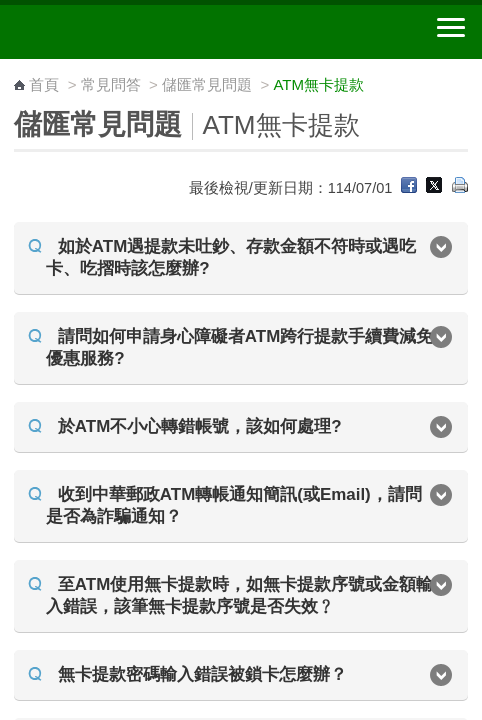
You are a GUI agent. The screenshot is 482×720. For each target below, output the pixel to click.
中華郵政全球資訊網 (125, 32)
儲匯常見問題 (207, 84)
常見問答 (111, 84)
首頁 (44, 84)
